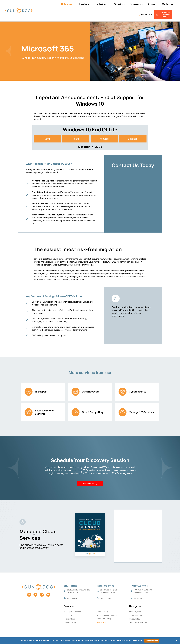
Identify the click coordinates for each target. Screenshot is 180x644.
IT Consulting (69, 619)
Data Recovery (91, 392)
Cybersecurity (137, 392)
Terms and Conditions (138, 622)
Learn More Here (152, 641)
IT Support (41, 392)
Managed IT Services (141, 412)
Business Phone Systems (44, 412)
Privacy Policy (135, 619)
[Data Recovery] (76, 392)
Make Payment (135, 612)
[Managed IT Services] (123, 412)
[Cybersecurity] (123, 392)
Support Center (136, 615)
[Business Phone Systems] (29, 412)
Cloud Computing (92, 412)
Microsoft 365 (102, 622)
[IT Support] (29, 392)
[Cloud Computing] (76, 412)
